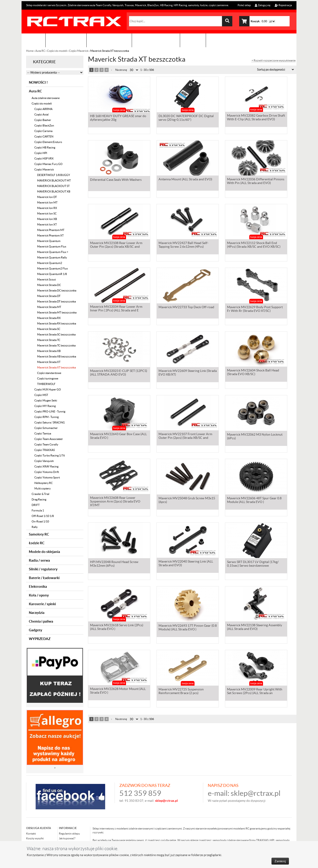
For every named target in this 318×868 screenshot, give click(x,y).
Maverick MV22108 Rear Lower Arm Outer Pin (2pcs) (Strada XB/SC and (116, 246)
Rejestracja (283, 5)
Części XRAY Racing (46, 466)
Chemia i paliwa (41, 621)
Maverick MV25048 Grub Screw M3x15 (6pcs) (187, 500)
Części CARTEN (44, 136)
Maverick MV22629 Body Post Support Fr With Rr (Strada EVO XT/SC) (255, 309)
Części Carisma (43, 131)
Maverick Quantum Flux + (53, 252)
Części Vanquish (44, 461)
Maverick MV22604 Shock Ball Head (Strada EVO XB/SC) (253, 373)
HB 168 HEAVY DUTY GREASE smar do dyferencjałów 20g (118, 118)
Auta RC (40, 51)
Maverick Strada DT (49, 296)
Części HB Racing (45, 147)
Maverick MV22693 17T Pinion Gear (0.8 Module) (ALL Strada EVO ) (188, 628)
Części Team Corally (46, 444)
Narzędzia (37, 613)
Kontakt (193, 40)
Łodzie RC (37, 543)
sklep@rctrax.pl (256, 793)
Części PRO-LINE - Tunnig (50, 411)
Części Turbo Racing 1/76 (50, 455)
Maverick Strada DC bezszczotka (57, 290)
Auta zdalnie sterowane (46, 98)
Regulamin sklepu (69, 834)
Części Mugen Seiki (46, 400)
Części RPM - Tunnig (47, 417)
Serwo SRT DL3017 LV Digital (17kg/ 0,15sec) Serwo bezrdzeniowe (253, 564)
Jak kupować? (67, 838)
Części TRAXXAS (45, 450)
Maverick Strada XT (49, 362)
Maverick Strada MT (49, 307)
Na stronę (121, 70)
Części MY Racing (45, 406)
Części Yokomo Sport (47, 477)
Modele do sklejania (44, 552)
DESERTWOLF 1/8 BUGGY (54, 175)
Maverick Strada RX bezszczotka (57, 323)
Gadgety (36, 630)
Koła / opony (39, 595)
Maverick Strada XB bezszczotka (57, 356)
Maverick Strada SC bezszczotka (56, 334)
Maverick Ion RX (47, 208)
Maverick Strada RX (49, 318)
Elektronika (38, 586)
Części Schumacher (46, 428)
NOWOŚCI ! (38, 82)
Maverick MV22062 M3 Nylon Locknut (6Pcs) (255, 437)
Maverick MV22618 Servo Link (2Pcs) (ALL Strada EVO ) (117, 628)
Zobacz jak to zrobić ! (156, 40)
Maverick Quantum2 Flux (52, 268)
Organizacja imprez (109, 40)
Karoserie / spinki (42, 604)
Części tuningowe (48, 378)
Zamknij (280, 861)
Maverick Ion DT (47, 197)
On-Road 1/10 (40, 521)
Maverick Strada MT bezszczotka (57, 312)
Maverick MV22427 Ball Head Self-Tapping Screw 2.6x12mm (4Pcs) (184, 246)
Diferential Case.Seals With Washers (116, 180)
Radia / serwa (39, 560)
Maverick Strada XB (49, 351)
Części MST (41, 395)
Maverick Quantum (49, 241)
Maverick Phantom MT (51, 230)
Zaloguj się (263, 5)
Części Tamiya (43, 433)
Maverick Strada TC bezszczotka (56, 345)
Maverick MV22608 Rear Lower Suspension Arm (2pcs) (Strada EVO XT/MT (115, 502)
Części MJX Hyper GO (48, 389)
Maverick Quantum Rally (52, 257)
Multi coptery (42, 488)
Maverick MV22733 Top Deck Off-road (186, 308)
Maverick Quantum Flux (52, 246)
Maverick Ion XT (47, 224)
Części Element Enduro (48, 142)
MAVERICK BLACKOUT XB (54, 191)
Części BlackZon (44, 125)
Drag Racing (39, 499)
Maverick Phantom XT (50, 235)
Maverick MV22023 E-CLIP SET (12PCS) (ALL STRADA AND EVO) (119, 373)
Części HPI (41, 153)
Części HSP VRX (44, 158)
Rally (35, 527)
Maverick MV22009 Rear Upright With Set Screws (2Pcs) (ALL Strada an (255, 692)
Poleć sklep (244, 5)
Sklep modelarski (66, 40)
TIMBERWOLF (46, 384)
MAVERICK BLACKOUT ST (53, 186)
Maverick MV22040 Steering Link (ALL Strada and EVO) (186, 564)
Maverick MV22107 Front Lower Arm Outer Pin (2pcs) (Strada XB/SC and (185, 437)
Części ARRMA (43, 109)
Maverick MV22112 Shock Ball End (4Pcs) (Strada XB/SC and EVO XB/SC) (254, 246)
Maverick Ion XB (47, 219)
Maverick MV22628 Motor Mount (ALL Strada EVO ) (118, 692)
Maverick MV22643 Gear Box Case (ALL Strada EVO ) (118, 437)
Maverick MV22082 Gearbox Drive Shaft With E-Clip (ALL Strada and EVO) (256, 118)
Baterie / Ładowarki (44, 578)
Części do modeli (57, 51)
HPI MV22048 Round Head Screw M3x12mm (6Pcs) (114, 564)
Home (30, 51)
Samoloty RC (39, 534)
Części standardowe (49, 373)
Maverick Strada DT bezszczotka (56, 301)
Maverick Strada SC (49, 329)
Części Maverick (79, 51)
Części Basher (43, 120)
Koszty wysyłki (35, 838)
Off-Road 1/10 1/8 (43, 516)
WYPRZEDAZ (40, 639)
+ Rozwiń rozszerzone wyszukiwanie (274, 60)
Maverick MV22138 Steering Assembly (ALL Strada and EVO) (255, 628)
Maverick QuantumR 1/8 (52, 274)
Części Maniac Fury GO (48, 164)
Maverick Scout (46, 279)
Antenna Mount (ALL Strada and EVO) (185, 180)
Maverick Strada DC (49, 285)
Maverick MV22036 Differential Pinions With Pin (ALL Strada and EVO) (256, 182)
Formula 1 (38, 510)
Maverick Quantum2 (50, 263)
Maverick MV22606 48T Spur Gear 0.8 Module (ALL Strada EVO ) (254, 500)
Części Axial (41, 114)
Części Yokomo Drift (47, 472)
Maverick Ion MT (47, 202)
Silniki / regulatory (43, 569)
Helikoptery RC (44, 483)
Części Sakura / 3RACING (50, 422)
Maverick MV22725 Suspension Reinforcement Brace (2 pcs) (181, 692)
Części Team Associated (48, 439)
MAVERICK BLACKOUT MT (54, 180)
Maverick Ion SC (47, 213)
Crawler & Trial (40, 494)
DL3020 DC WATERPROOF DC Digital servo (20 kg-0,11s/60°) (186, 118)
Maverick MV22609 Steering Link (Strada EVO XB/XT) (188, 373)
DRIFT (36, 505)
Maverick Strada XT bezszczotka (56, 367)
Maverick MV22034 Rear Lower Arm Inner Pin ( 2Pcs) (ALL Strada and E (116, 309)
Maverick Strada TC (49, 340)
